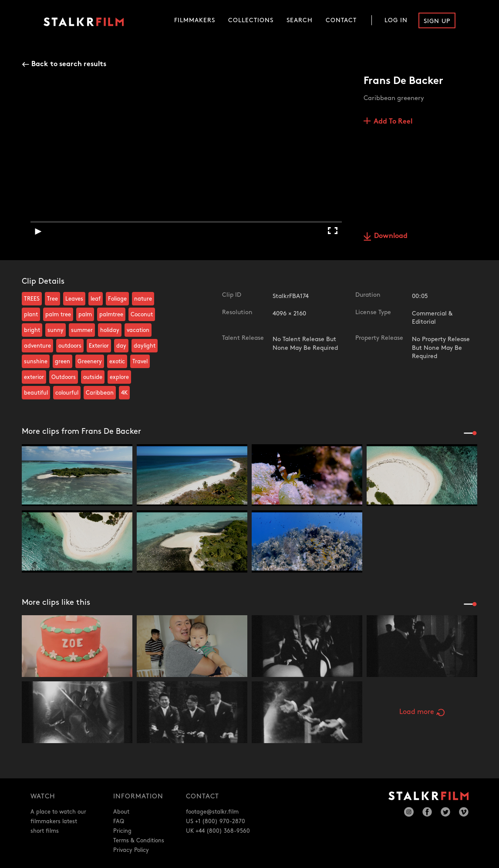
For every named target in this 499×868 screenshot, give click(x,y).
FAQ (119, 821)
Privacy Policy (131, 850)
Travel (140, 362)
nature (143, 299)
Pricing (122, 831)
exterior (34, 377)
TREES (32, 299)
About (121, 812)
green (62, 362)
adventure (37, 346)
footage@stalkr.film (212, 812)
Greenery (90, 362)
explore (119, 377)
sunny (56, 330)
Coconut (142, 315)
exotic (117, 362)
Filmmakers (195, 20)
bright (32, 330)
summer (82, 330)
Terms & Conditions (139, 841)
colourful (67, 393)
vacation (138, 330)
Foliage (117, 299)
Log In (396, 20)
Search (300, 20)
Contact (341, 20)
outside (93, 377)
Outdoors (64, 377)
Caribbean (100, 393)
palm (85, 315)
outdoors (70, 346)
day (121, 346)
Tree (52, 299)
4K (124, 393)
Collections (251, 20)
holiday (110, 330)
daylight (145, 346)
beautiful (36, 393)
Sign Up (437, 21)
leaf (96, 299)
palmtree (111, 315)
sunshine (36, 362)
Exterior (99, 346)
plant (31, 315)
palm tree (58, 315)
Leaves (74, 299)
